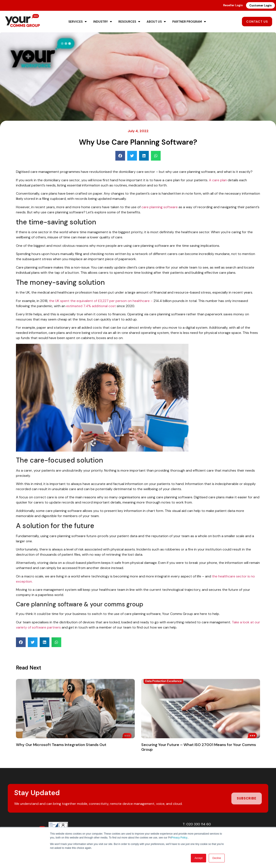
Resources (129, 22)
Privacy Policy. (180, 838)
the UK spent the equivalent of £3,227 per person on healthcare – (101, 301)
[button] (120, 156)
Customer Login (260, 5)
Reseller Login (233, 5)
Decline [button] (217, 858)
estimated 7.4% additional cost (91, 306)
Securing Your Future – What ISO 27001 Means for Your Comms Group (199, 747)
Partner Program (189, 22)
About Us (156, 22)
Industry (103, 22)
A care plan (218, 180)
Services (78, 22)
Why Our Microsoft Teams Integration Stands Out (61, 745)
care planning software (160, 207)
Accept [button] (198, 858)
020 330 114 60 (199, 824)
